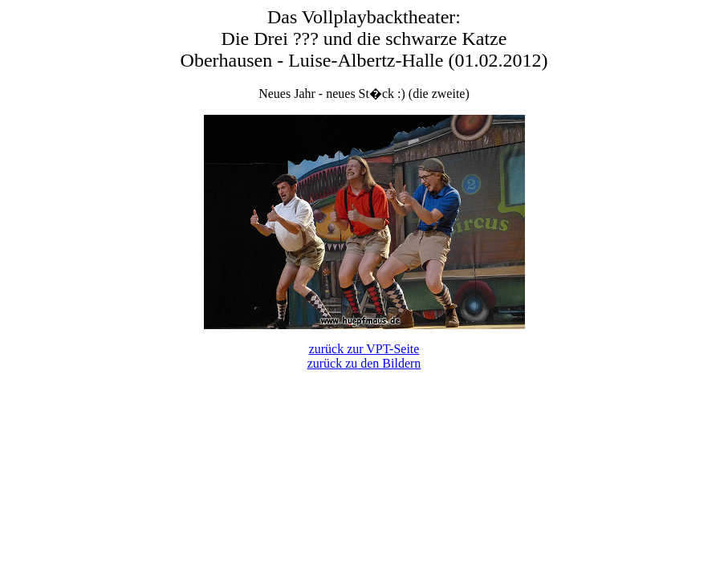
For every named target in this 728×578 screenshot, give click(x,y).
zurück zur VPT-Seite (364, 349)
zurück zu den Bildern (364, 363)
